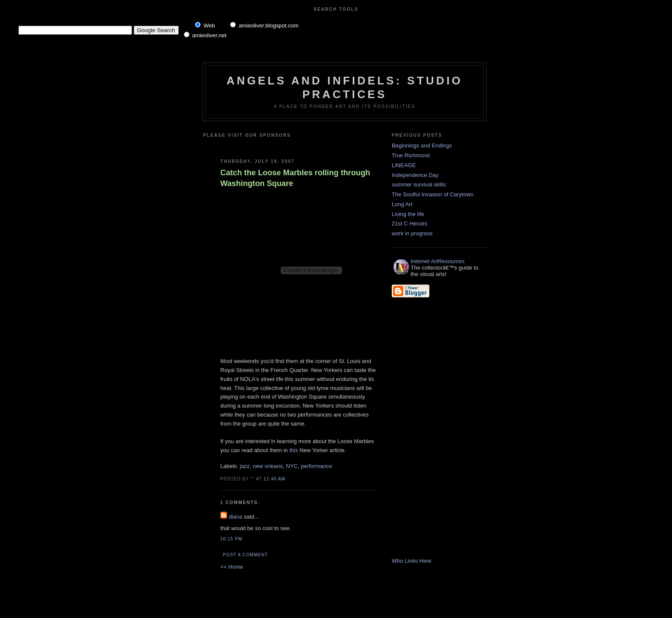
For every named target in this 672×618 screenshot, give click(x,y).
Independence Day (415, 175)
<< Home (232, 567)
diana (236, 517)
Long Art (402, 204)
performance (316, 466)
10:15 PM (231, 539)
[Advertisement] (322, 145)
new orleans (268, 466)
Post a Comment (245, 555)
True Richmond (411, 155)
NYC (292, 466)
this (294, 450)
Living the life (408, 214)
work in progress (412, 233)
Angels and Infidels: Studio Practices (344, 87)
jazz (245, 466)
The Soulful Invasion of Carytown (433, 194)
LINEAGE (404, 165)
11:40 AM (274, 479)
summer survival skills (419, 184)
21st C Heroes (409, 223)
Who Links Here (411, 561)
